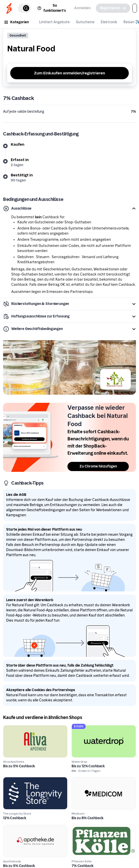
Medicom (80, 780)
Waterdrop (82, 728)
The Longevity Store (22, 780)
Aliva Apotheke (17, 728)
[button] (69, 209)
